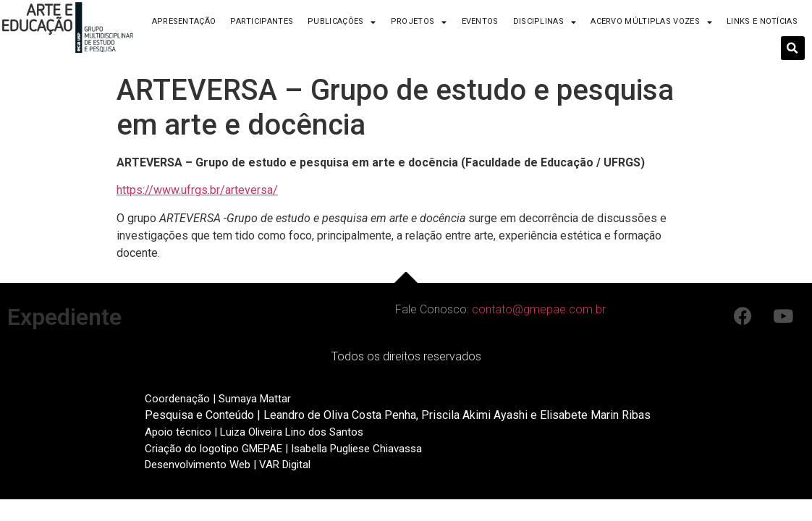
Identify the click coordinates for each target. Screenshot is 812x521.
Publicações (342, 22)
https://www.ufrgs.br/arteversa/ (197, 190)
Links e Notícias (762, 21)
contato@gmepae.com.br (539, 309)
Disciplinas (545, 22)
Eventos (480, 21)
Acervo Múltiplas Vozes (651, 22)
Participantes (262, 21)
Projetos (419, 22)
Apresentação (184, 21)
